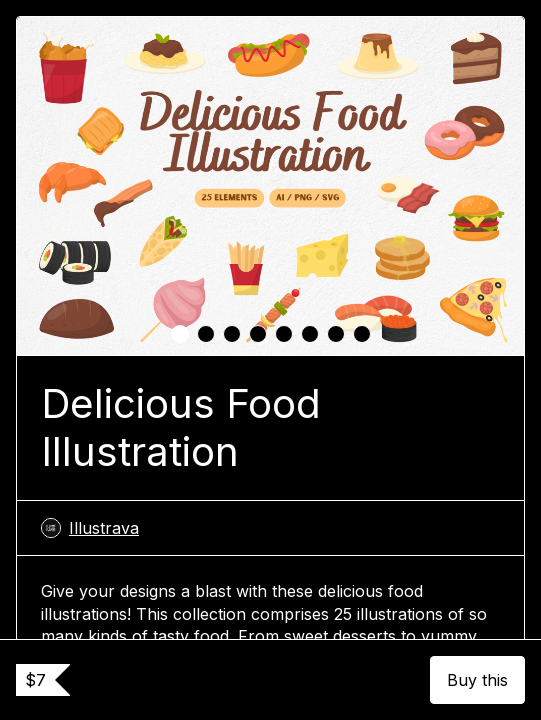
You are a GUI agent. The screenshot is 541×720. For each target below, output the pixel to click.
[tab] (180, 334)
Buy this (477, 680)
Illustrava (90, 528)
